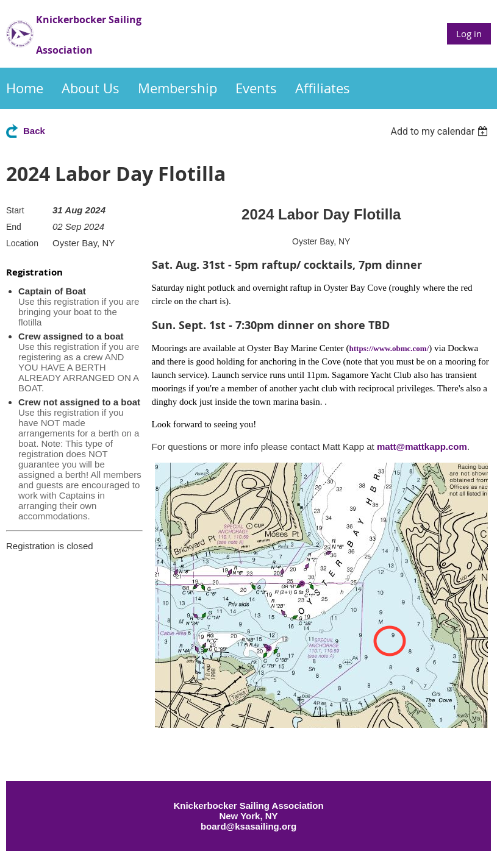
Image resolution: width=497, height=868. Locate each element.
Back (34, 131)
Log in (469, 34)
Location (22, 243)
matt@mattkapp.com (422, 446)
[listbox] (441, 131)
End (14, 227)
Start (15, 210)
